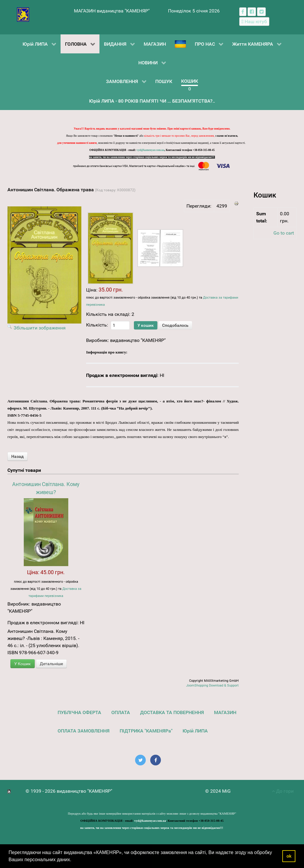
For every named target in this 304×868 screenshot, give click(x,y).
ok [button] (289, 856)
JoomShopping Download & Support (212, 685)
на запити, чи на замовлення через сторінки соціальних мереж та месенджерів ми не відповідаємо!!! (152, 157)
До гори (283, 791)
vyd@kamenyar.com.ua (151, 150)
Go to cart (284, 233)
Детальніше (51, 664)
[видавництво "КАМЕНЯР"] (23, 14)
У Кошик (23, 664)
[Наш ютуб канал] (254, 21)
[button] (74, 860)
